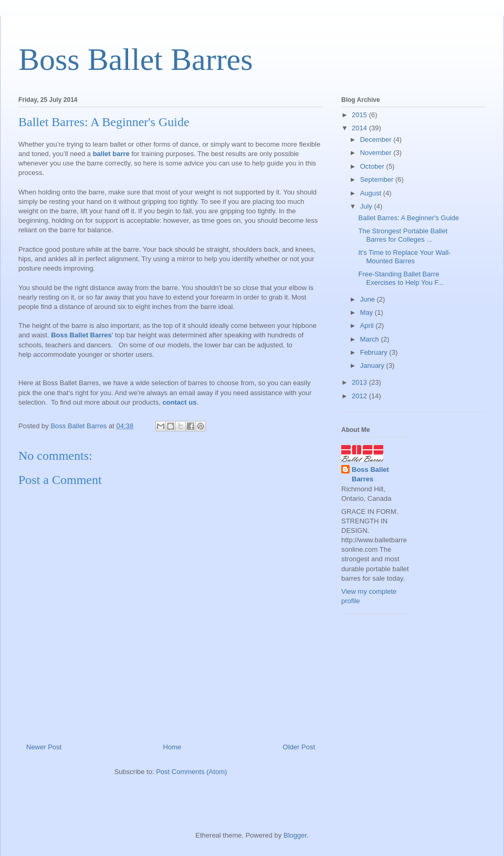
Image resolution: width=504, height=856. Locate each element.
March (371, 339)
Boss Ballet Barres (136, 59)
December (377, 140)
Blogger (295, 835)
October (373, 166)
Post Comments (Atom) (191, 772)
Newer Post (44, 747)
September (378, 179)
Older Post (299, 747)
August (372, 193)
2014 (360, 128)
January (373, 365)
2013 (360, 382)
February (375, 352)
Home (172, 747)
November (377, 153)
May (367, 312)
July (367, 206)
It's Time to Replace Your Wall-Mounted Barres (404, 257)
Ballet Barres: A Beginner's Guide (408, 218)
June (369, 299)
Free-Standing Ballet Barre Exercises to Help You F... (401, 278)
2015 (360, 115)
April (368, 326)
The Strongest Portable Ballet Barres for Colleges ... (403, 235)
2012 (360, 396)
